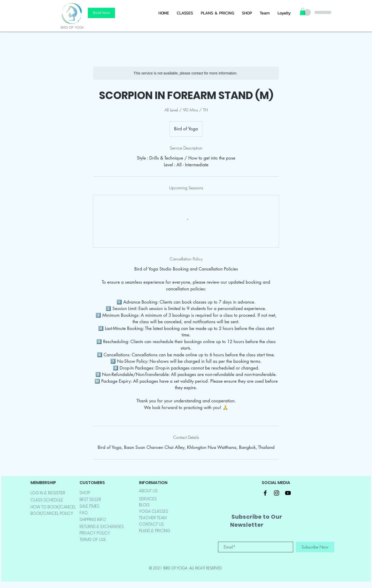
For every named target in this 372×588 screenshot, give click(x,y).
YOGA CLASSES (154, 511)
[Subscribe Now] (315, 547)
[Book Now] (101, 13)
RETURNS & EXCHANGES (102, 527)
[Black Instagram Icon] (277, 493)
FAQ (84, 513)
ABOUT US (148, 491)
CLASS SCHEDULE (47, 500)
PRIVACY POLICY (95, 533)
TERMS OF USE (93, 540)
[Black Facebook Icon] (265, 493)
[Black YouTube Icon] (288, 493)
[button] (247, 13)
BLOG (144, 505)
